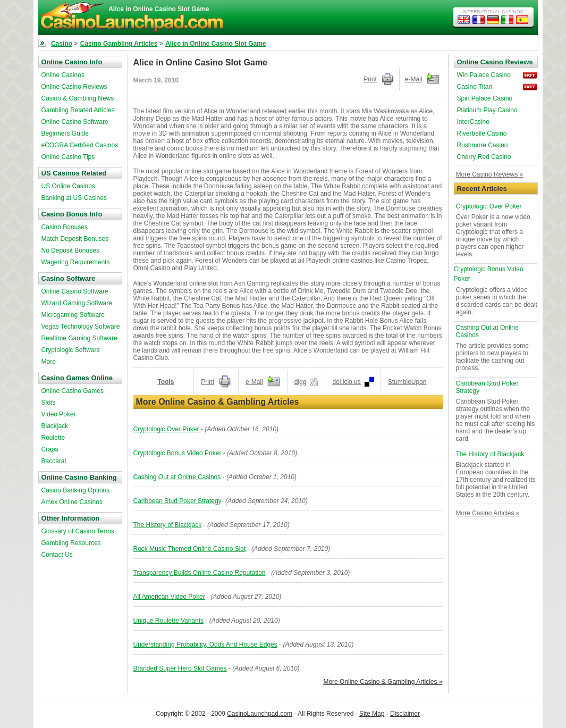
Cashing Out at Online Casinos (177, 477)
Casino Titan (475, 87)
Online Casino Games (73, 391)
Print (370, 79)
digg (301, 382)
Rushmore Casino (483, 145)
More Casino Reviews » (490, 174)
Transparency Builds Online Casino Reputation (200, 573)
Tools (166, 382)
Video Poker (59, 414)
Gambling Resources (71, 543)
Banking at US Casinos (74, 198)
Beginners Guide (65, 133)
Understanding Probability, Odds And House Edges (205, 645)
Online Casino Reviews (74, 87)
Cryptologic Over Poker (166, 429)
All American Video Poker (169, 597)
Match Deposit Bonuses (75, 239)
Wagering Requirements (76, 262)
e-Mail (414, 79)
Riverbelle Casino (482, 133)
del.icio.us (346, 382)
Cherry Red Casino (484, 157)
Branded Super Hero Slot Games (180, 668)
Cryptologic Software (71, 350)
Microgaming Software (73, 315)
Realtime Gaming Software (79, 338)
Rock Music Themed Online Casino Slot (190, 549)
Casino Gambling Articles (119, 44)
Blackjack (55, 426)
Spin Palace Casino (485, 98)
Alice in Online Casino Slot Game (216, 44)
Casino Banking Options (76, 490)
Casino (62, 44)
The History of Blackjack (168, 525)
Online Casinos (63, 75)
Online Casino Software (75, 122)
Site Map (372, 714)
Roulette (53, 438)
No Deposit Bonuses (70, 250)
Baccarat (54, 461)
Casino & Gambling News (78, 98)
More (49, 362)
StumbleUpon (407, 382)
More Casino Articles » (488, 513)
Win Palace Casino (484, 75)
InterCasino (473, 122)
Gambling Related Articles (78, 110)
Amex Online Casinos (72, 502)
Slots (49, 403)
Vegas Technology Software (81, 327)
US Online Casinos (68, 186)
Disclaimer (405, 714)
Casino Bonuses (65, 227)
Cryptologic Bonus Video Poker (178, 453)
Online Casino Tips (68, 157)
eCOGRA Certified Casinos (80, 145)
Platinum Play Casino (487, 110)
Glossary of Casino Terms (78, 531)
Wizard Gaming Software (77, 303)
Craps (50, 449)
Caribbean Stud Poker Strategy (178, 501)
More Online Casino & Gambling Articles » (383, 682)
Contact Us (57, 555)
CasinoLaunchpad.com (260, 714)
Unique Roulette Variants (169, 621)
